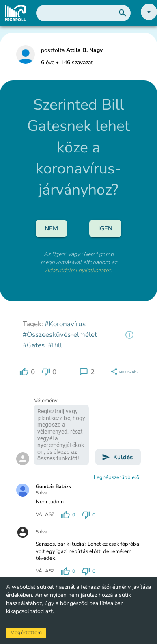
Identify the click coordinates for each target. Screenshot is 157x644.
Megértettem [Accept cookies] (26, 633)
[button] (149, 18)
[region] (129, 335)
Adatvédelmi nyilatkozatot (78, 270)
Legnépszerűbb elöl (117, 477)
